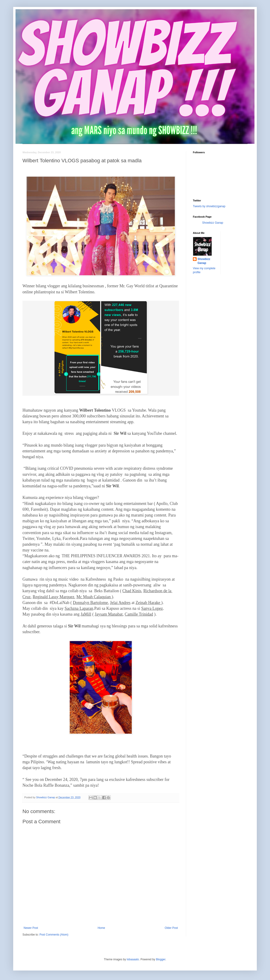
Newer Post (31, 928)
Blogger (161, 959)
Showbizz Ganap (213, 223)
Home (101, 928)
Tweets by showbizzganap (209, 206)
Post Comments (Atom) (54, 935)
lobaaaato (133, 959)
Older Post (171, 928)
